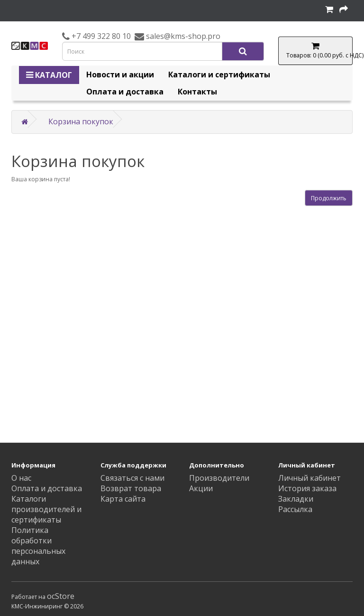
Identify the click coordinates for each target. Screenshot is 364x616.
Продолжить (329, 198)
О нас (21, 478)
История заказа (307, 488)
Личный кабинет (309, 478)
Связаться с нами (132, 478)
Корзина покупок (81, 121)
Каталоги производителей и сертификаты (46, 509)
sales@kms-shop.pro (182, 36)
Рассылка (295, 509)
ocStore (61, 596)
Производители (219, 478)
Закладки (296, 499)
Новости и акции (120, 75)
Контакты (197, 92)
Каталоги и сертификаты (219, 75)
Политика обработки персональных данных (38, 546)
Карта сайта (123, 499)
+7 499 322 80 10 (100, 36)
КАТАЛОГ (49, 75)
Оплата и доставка (125, 92)
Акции (201, 488)
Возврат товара (131, 488)
